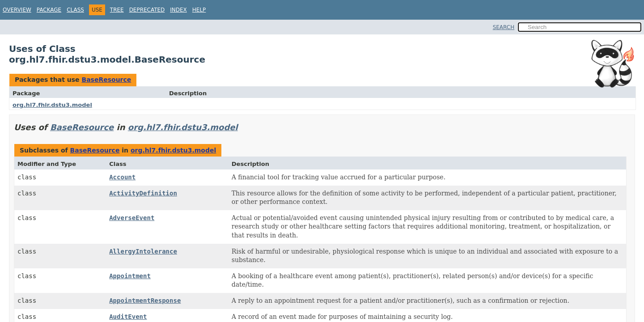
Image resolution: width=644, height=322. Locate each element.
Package (49, 10)
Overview (17, 10)
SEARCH (504, 27)
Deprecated (147, 10)
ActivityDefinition (143, 193)
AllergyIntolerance (143, 251)
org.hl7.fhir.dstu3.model (52, 105)
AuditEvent (128, 317)
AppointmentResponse (145, 301)
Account (122, 177)
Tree (117, 10)
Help (199, 10)
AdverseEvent (132, 218)
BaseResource (106, 80)
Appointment (130, 276)
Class (75, 10)
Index (178, 10)
